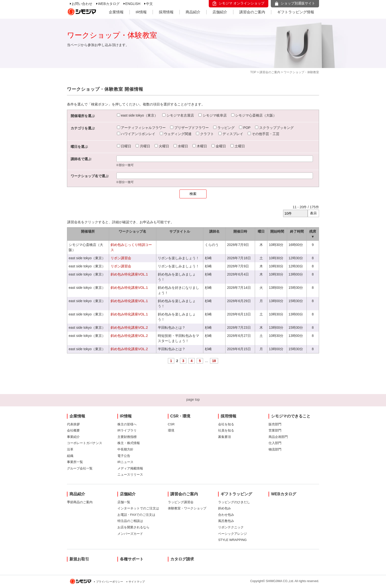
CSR (171, 424)
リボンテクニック (231, 527)
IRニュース (125, 462)
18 (214, 361)
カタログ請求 (182, 559)
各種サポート (132, 559)
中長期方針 (125, 449)
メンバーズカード (130, 534)
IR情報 (141, 12)
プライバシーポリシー (110, 582)
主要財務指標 (127, 437)
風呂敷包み (226, 521)
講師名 (214, 231)
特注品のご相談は (130, 521)
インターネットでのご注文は (138, 508)
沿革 (70, 449)
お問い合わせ (82, 4)
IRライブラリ (127, 430)
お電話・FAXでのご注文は (137, 515)
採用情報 (166, 12)
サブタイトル (180, 231)
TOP (253, 72)
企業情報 (116, 12)
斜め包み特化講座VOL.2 (129, 328)
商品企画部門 (278, 437)
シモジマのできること (291, 416)
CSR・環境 (180, 416)
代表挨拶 (73, 424)
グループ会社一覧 (80, 468)
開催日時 (240, 231)
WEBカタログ (109, 4)
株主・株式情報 (129, 443)
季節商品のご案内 (80, 502)
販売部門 (275, 424)
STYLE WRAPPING (232, 540)
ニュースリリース (130, 475)
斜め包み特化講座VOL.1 (129, 274)
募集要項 (225, 437)
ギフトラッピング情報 (296, 12)
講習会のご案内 (252, 12)
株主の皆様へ (127, 424)
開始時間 (277, 231)
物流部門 (275, 449)
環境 (171, 430)
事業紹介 (73, 437)
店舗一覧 (124, 502)
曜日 (261, 231)
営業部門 (275, 430)
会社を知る (226, 424)
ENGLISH (133, 4)
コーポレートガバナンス (85, 443)
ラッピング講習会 (181, 502)
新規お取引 (79, 559)
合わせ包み (226, 515)
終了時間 (297, 231)
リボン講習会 (121, 258)
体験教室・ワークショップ (187, 508)
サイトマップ (137, 582)
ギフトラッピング (236, 494)
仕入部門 (275, 443)
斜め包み (225, 508)
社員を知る (226, 430)
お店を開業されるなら (133, 527)
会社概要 (73, 430)
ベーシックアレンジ (233, 534)
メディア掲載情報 (130, 468)
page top (193, 399)
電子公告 (124, 456)
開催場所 (88, 231)
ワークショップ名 (132, 231)
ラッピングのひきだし (234, 502)
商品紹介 (193, 12)
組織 (70, 456)
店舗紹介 (220, 12)
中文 (149, 4)
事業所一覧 (75, 462)
